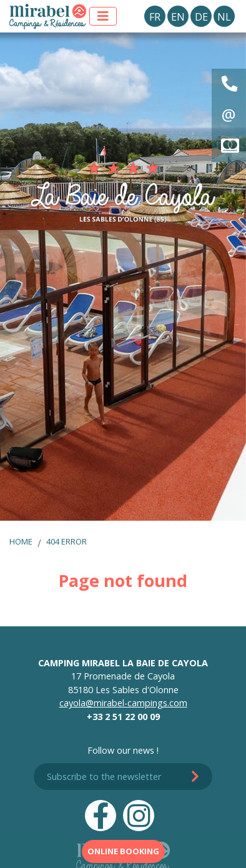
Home (21, 541)
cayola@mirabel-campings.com (123, 703)
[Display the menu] (103, 16)
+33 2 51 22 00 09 (123, 717)
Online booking (123, 851)
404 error (66, 541)
